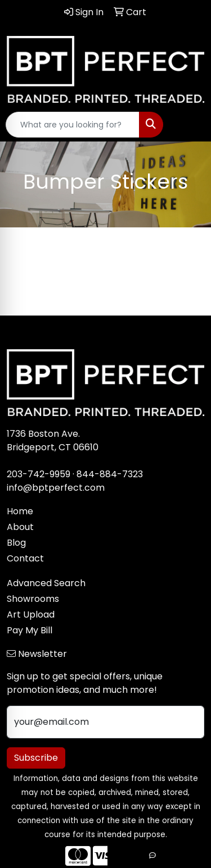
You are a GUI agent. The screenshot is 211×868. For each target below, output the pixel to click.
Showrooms (33, 599)
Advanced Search (46, 583)
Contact (25, 558)
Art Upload (31, 615)
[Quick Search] (73, 125)
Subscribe (36, 758)
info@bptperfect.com (56, 488)
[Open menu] (188, 125)
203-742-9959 (39, 474)
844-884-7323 (110, 474)
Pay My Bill (30, 630)
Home (20, 511)
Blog (16, 543)
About (20, 527)
